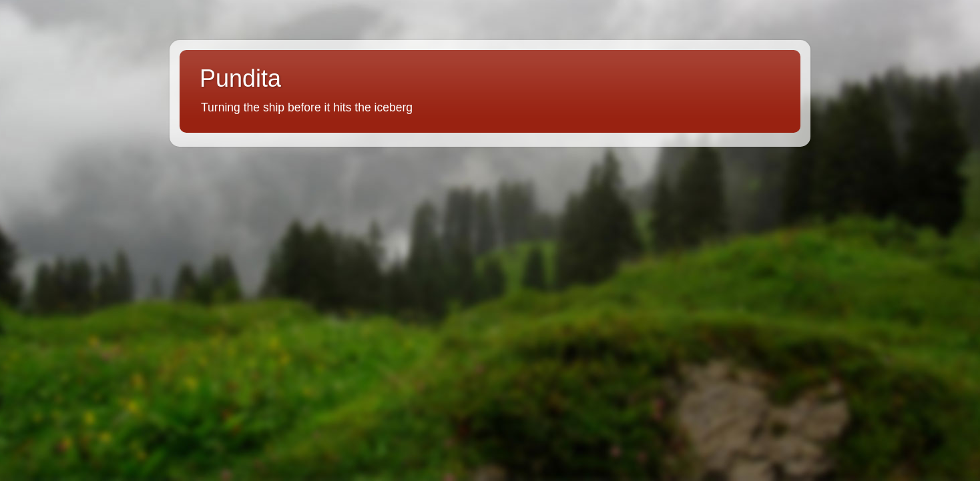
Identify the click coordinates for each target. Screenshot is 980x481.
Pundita (240, 78)
